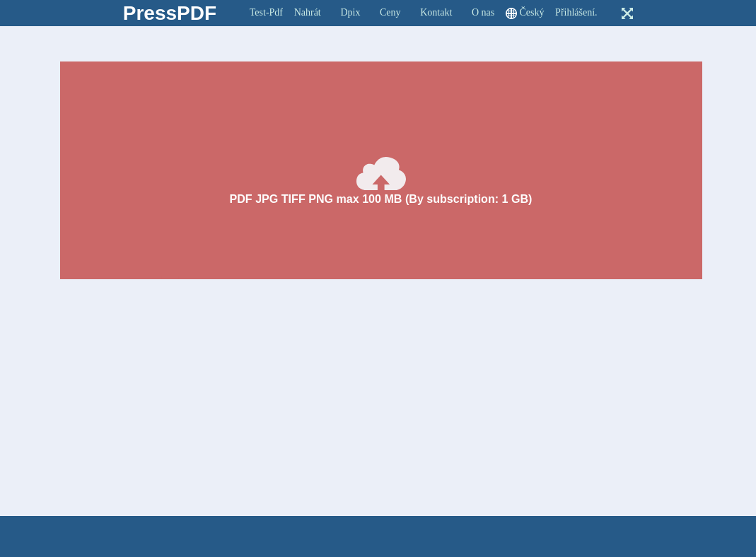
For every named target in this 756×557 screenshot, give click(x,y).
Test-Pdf (266, 12)
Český (531, 12)
